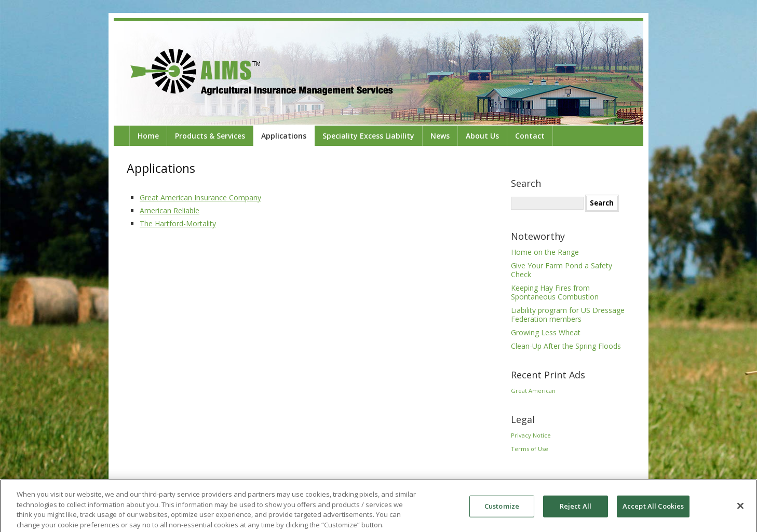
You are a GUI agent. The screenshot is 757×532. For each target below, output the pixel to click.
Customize (502, 508)
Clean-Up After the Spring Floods (566, 346)
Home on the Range (545, 252)
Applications (284, 136)
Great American (533, 391)
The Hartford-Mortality (178, 223)
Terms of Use (530, 449)
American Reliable (170, 210)
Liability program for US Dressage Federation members (568, 315)
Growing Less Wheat (546, 332)
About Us (482, 136)
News (440, 136)
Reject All (576, 508)
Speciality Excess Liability (368, 136)
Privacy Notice (531, 435)
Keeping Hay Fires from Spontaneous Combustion (555, 292)
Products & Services (210, 136)
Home (148, 136)
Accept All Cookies (653, 508)
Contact (530, 136)
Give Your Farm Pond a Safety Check (562, 270)
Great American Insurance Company (200, 197)
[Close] (740, 508)
